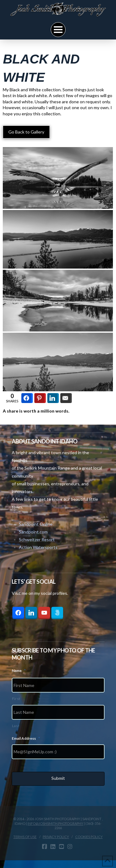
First (16, 699)
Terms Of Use (25, 837)
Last (16, 726)
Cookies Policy (89, 837)
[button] (58, 30)
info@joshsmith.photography (55, 823)
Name (19, 671)
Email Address (26, 738)
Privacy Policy (56, 837)
